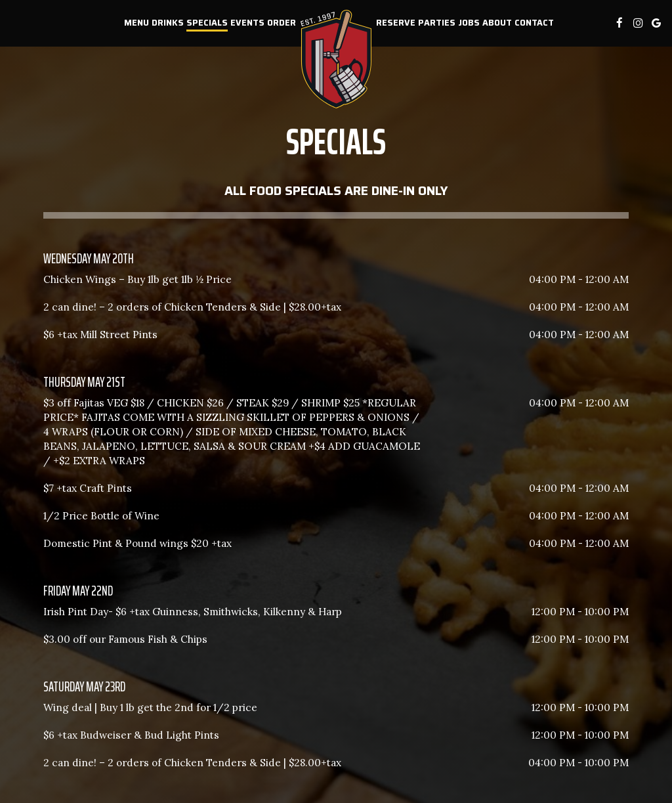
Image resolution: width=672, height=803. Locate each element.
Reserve (396, 23)
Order (282, 23)
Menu (136, 23)
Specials (207, 23)
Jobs (469, 23)
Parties (437, 23)
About (497, 23)
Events (247, 23)
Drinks (168, 23)
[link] (336, 59)
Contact (534, 23)
